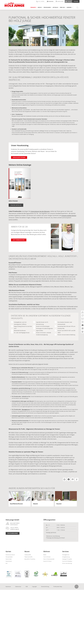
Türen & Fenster (47, 557)
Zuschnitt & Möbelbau (67, 561)
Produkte (33, 7)
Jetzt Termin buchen (19, 240)
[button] (65, 479)
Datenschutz (18, 587)
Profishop (68, 1)
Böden (45, 555)
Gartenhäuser (9, 561)
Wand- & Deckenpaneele (49, 559)
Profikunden (47, 7)
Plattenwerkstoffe (28, 557)
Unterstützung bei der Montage (40, 211)
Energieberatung (66, 557)
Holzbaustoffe (28, 555)
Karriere (69, 7)
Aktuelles (55, 7)
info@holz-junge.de (15, 529)
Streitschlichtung (45, 587)
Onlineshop (76, 1)
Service (40, 7)
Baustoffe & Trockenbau (30, 559)
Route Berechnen (13, 533)
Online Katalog (16, 205)
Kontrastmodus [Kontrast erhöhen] (51, 1)
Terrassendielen (9, 557)
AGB (27, 587)
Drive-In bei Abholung (67, 563)
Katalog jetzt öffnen (19, 157)
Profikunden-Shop (58, 587)
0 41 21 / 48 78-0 (40, 1)
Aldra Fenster (13, 201)
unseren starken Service (69, 216)
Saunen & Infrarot (47, 561)
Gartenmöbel (9, 559)
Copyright (34, 587)
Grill (6, 563)
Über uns (62, 7)
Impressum (8, 587)
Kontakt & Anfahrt (60, 1)
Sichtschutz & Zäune (10, 555)
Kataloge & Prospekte (67, 559)
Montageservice (26, 409)
